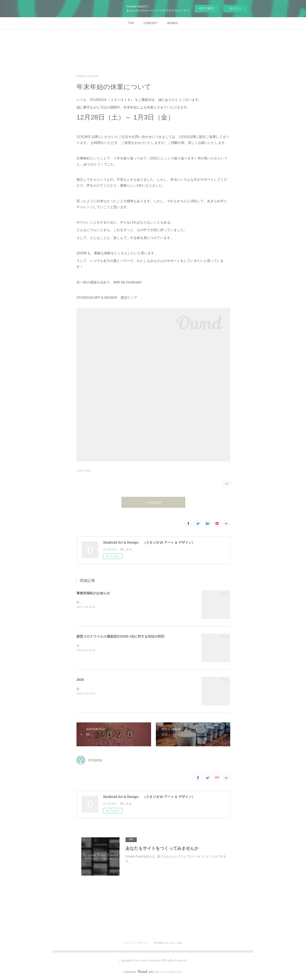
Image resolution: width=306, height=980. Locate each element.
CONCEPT (150, 23)
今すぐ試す (206, 8)
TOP (131, 23)
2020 (80, 680)
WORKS (172, 23)
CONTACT (153, 503)
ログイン (235, 8)
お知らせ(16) (83, 471)
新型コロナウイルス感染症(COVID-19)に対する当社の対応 (120, 636)
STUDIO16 (95, 760)
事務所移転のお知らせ (93, 593)
